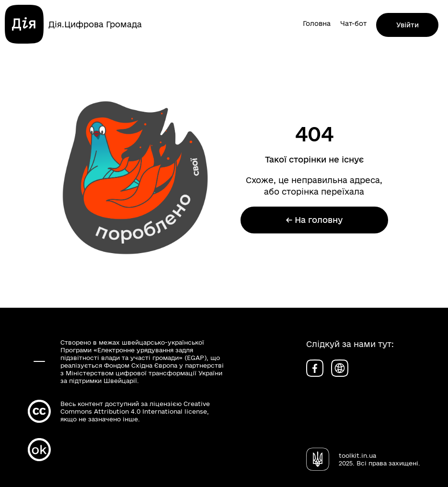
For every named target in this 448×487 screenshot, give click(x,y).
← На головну (314, 220)
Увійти (408, 25)
